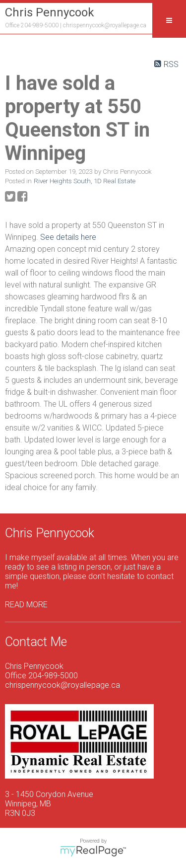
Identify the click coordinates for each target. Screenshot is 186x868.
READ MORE (26, 605)
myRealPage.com (93, 851)
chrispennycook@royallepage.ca (105, 25)
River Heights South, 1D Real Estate (85, 181)
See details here (68, 237)
